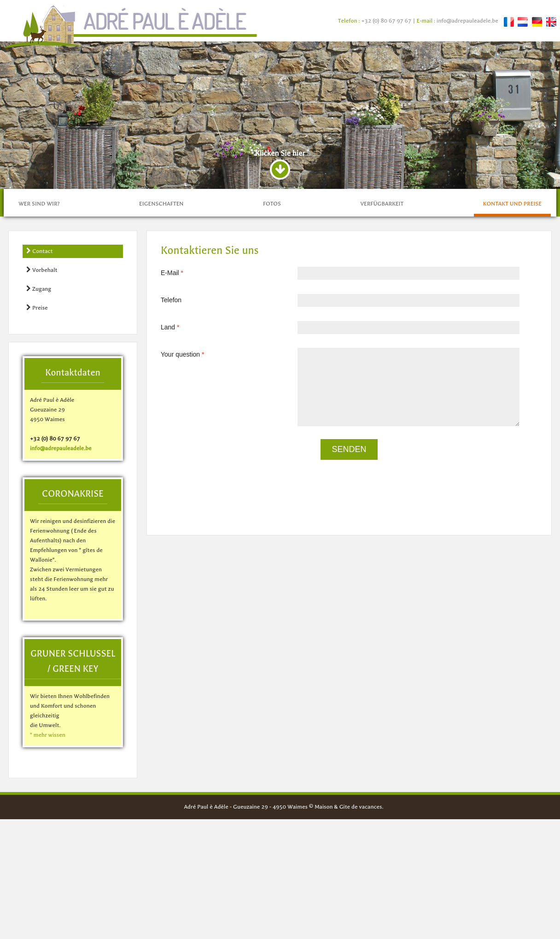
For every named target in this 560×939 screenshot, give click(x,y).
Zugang (39, 408)
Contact (39, 371)
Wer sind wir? (39, 323)
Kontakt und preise (512, 323)
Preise (37, 427)
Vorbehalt (42, 390)
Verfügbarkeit (382, 323)
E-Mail (175, 393)
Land (173, 447)
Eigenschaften (161, 323)
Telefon (171, 420)
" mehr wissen (48, 855)
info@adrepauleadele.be (467, 21)
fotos (272, 323)
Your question (186, 474)
